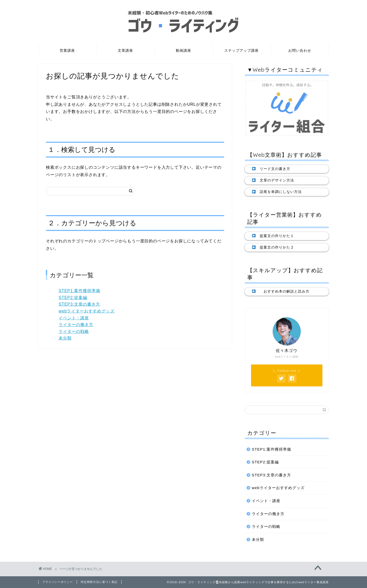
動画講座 (183, 50)
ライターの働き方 (76, 325)
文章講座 (125, 50)
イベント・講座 (74, 318)
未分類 (65, 338)
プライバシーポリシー (58, 582)
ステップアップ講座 (241, 50)
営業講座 (67, 50)
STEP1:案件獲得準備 (79, 291)
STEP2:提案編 (73, 298)
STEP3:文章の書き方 (79, 304)
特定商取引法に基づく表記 (99, 582)
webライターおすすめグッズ (87, 311)
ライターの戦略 (74, 331)
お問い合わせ (300, 50)
